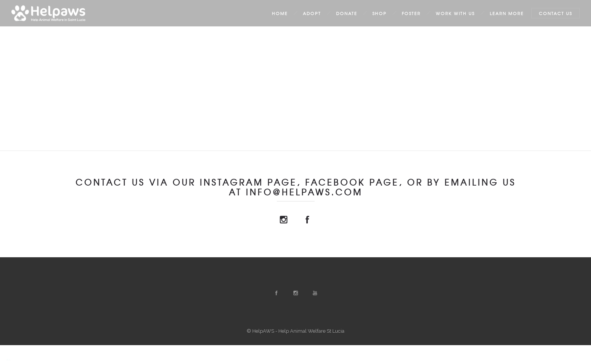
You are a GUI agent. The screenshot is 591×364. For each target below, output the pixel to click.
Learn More (507, 13)
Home (280, 13)
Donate (347, 13)
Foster (411, 13)
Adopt (312, 13)
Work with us (455, 13)
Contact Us (556, 13)
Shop (380, 13)
